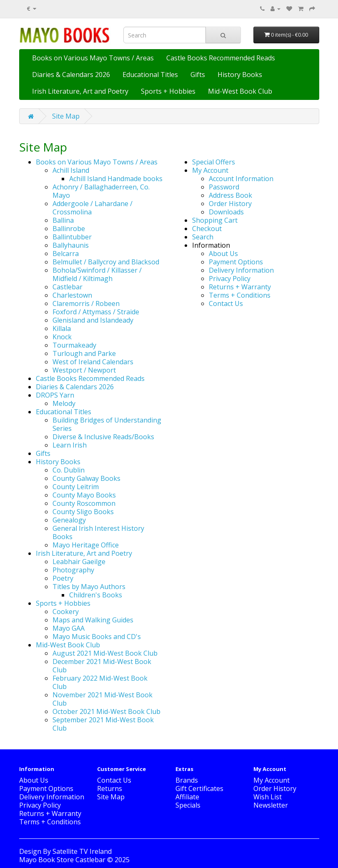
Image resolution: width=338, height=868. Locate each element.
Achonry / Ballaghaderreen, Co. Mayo (101, 191)
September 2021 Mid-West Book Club (103, 724)
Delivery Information (241, 270)
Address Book (230, 195)
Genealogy (69, 520)
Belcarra (66, 254)
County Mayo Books (84, 495)
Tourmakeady (74, 345)
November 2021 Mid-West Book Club (103, 699)
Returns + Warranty (240, 287)
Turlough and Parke (84, 353)
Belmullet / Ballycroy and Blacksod (106, 262)
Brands (187, 780)
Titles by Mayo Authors (89, 587)
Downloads (226, 212)
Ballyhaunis (71, 245)
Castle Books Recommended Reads (221, 58)
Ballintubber (72, 237)
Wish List (268, 797)
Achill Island (71, 170)
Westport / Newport (84, 370)
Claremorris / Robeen (86, 303)
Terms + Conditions (240, 295)
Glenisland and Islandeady (93, 320)
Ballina (63, 220)
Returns (110, 788)
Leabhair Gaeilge (79, 562)
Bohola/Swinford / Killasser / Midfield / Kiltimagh (97, 274)
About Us (223, 254)
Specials (188, 805)
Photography (73, 570)
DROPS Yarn (55, 395)
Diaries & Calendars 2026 (71, 75)
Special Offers (214, 162)
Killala (62, 328)
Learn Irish (70, 445)
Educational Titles (150, 75)
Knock (62, 337)
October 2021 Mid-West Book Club (106, 711)
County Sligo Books (83, 512)
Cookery (66, 612)
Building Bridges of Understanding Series (107, 424)
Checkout (207, 229)
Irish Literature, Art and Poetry (80, 91)
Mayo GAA (69, 628)
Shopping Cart (215, 220)
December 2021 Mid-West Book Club (102, 666)
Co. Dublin (69, 470)
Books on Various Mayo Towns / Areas (93, 58)
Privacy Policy (230, 279)
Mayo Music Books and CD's (97, 637)
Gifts (198, 75)
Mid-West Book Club (240, 91)
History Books (240, 75)
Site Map (66, 116)
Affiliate (187, 797)
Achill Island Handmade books (116, 179)
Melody (64, 403)
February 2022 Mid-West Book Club (100, 682)
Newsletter (271, 805)
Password (224, 187)
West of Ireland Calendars (93, 362)
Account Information (241, 179)
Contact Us (226, 303)
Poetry (63, 578)
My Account (210, 170)
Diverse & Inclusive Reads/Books (103, 437)
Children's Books (96, 595)
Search (203, 237)
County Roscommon (84, 503)
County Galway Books (86, 478)
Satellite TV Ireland (82, 851)
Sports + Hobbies (168, 91)
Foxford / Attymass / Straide (96, 312)
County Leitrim (76, 487)
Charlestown (72, 295)
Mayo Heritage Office (86, 545)
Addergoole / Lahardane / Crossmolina (93, 208)
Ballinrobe (69, 229)
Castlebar (68, 287)
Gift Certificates (199, 788)
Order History (230, 204)
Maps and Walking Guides (93, 620)
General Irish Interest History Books (98, 532)
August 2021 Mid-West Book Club (105, 653)
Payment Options (236, 262)
